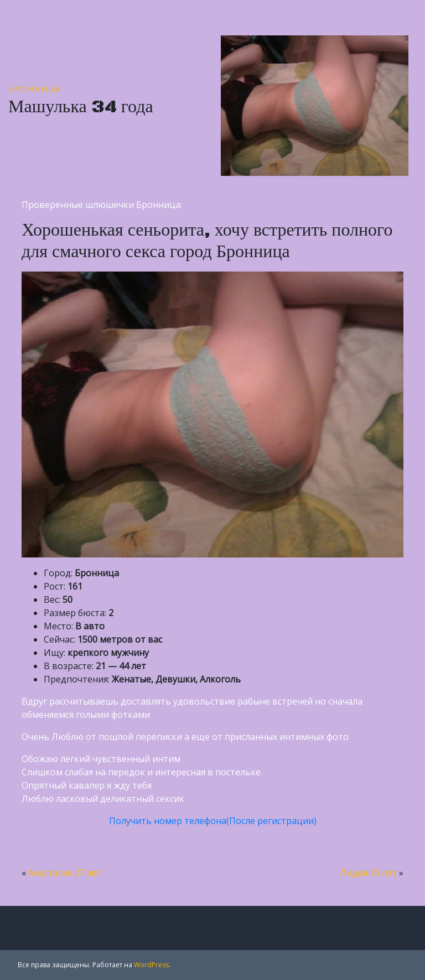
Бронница (35, 89)
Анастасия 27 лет (65, 873)
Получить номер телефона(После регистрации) (213, 821)
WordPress (151, 965)
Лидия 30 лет (368, 873)
